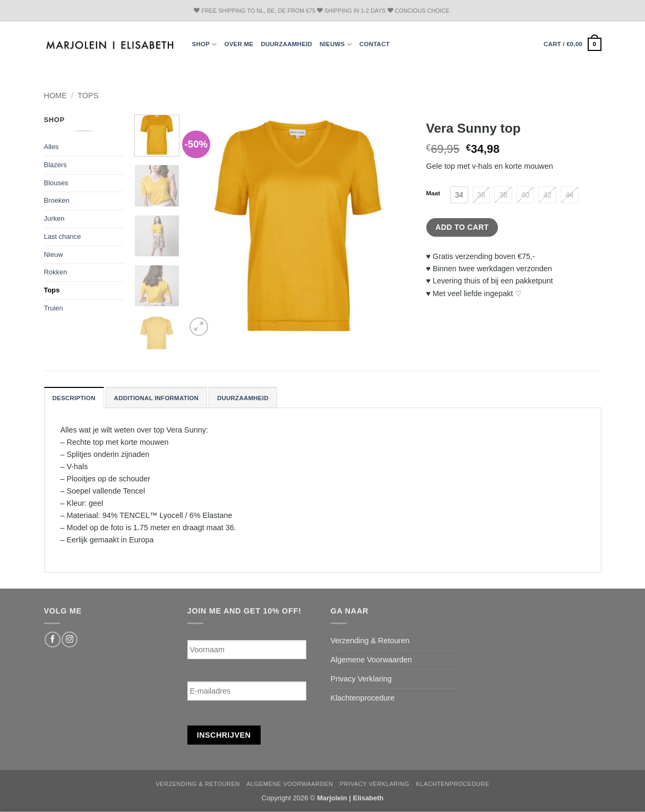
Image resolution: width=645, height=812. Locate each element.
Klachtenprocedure (363, 698)
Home (55, 96)
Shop (205, 44)
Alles (51, 147)
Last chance (63, 236)
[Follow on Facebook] (53, 640)
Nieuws (336, 44)
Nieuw (54, 254)
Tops (88, 96)
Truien (54, 308)
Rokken (56, 272)
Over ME (239, 44)
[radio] (459, 195)
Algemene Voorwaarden (372, 660)
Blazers (55, 165)
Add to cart (462, 227)
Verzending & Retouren (370, 641)
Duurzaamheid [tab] (243, 398)
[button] (573, 44)
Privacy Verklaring (361, 679)
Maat (433, 193)
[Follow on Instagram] (70, 640)
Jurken (54, 218)
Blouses (56, 183)
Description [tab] (74, 398)
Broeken (57, 200)
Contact (375, 44)
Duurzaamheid (286, 44)
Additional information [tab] (156, 398)
